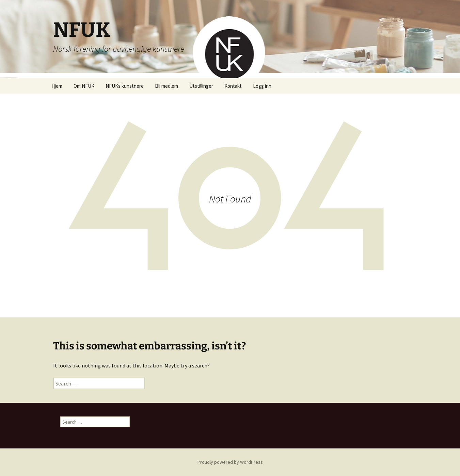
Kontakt (233, 86)
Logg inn (262, 86)
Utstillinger (201, 86)
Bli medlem (166, 86)
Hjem (57, 86)
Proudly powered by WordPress (230, 462)
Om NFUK (84, 86)
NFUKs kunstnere (125, 86)
